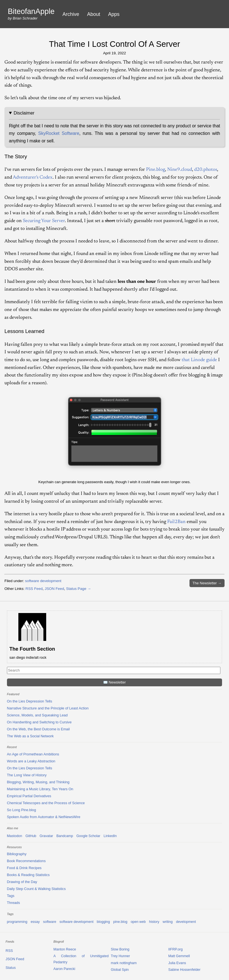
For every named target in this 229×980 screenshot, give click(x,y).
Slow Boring (120, 949)
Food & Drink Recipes (24, 868)
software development (43, 581)
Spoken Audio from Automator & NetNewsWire (44, 817)
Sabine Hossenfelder (184, 970)
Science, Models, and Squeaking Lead (37, 715)
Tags (11, 896)
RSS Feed (34, 589)
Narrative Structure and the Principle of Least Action (48, 708)
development (186, 922)
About (94, 14)
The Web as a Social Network (30, 736)
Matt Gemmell (179, 956)
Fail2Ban (176, 522)
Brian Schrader (25, 18)
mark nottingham (124, 963)
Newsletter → (207, 583)
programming (17, 922)
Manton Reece (65, 949)
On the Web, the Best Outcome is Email (38, 729)
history (154, 922)
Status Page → (79, 589)
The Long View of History (27, 775)
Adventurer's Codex (33, 177)
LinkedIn (110, 836)
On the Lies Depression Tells (30, 701)
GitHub (31, 836)
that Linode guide (199, 360)
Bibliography (17, 854)
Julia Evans (177, 963)
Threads (13, 903)
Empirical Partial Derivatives (29, 796)
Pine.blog (156, 170)
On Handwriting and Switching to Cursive (39, 722)
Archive (71, 14)
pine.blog (120, 922)
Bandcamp (65, 836)
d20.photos (206, 170)
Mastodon (15, 836)
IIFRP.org (176, 949)
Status (11, 968)
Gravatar (46, 836)
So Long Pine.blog (22, 810)
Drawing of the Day (22, 882)
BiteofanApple (31, 12)
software (50, 922)
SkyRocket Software (59, 133)
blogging (103, 922)
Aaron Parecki (64, 969)
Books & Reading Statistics (28, 875)
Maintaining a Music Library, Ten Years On (40, 789)
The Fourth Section (32, 649)
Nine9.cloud (180, 170)
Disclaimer (24, 113)
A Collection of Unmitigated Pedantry (81, 959)
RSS (9, 951)
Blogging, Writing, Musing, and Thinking (38, 782)
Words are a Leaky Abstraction (31, 761)
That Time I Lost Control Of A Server (114, 44)
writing (168, 922)
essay (35, 922)
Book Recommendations (26, 861)
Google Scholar (88, 836)
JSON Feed (54, 589)
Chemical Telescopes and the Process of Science (46, 803)
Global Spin (120, 970)
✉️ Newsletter (114, 682)
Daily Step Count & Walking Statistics (36, 889)
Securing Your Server (44, 221)
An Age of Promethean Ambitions (33, 754)
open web (138, 922)
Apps (114, 14)
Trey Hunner (120, 956)
